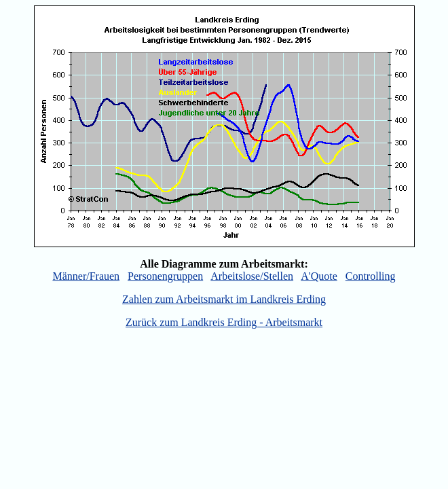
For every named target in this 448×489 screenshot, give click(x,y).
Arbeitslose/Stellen (252, 276)
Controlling (371, 276)
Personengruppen (165, 276)
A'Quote (319, 276)
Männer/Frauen (86, 276)
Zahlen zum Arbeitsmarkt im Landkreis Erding (224, 299)
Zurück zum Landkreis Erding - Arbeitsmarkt (224, 322)
